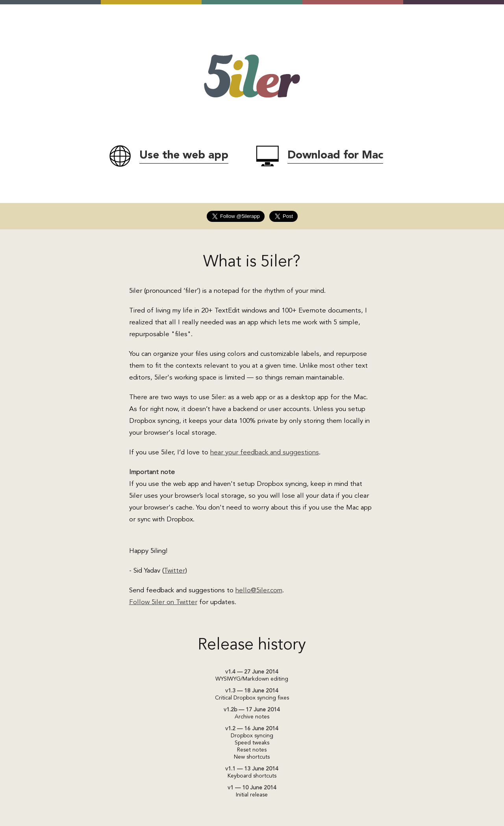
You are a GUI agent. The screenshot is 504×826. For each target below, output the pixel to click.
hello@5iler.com (259, 591)
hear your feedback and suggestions (265, 453)
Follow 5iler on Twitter (163, 602)
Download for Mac (335, 156)
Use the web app (184, 156)
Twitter (174, 571)
